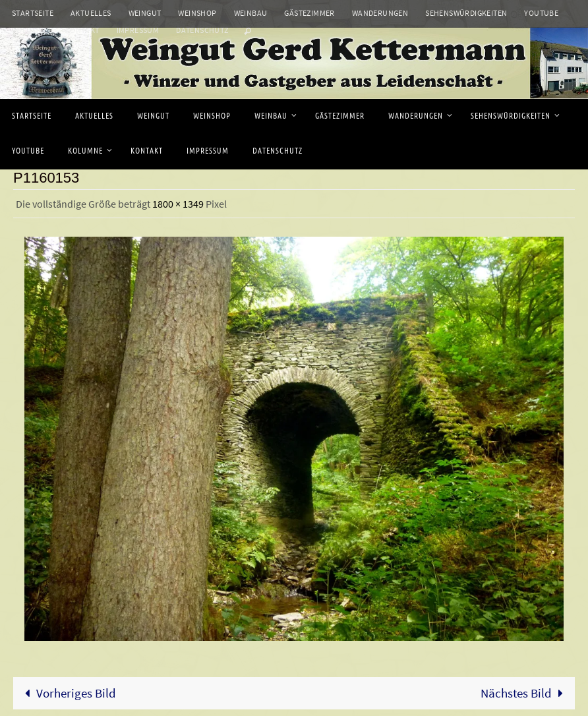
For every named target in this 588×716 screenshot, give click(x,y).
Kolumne (30, 30)
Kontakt (82, 30)
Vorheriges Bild (68, 693)
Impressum (138, 30)
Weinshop (197, 13)
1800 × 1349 (178, 204)
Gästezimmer (309, 13)
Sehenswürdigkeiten (466, 13)
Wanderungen (380, 13)
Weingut (145, 13)
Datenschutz (202, 30)
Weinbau (251, 13)
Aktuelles (91, 13)
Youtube (541, 13)
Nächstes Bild (525, 693)
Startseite (33, 13)
